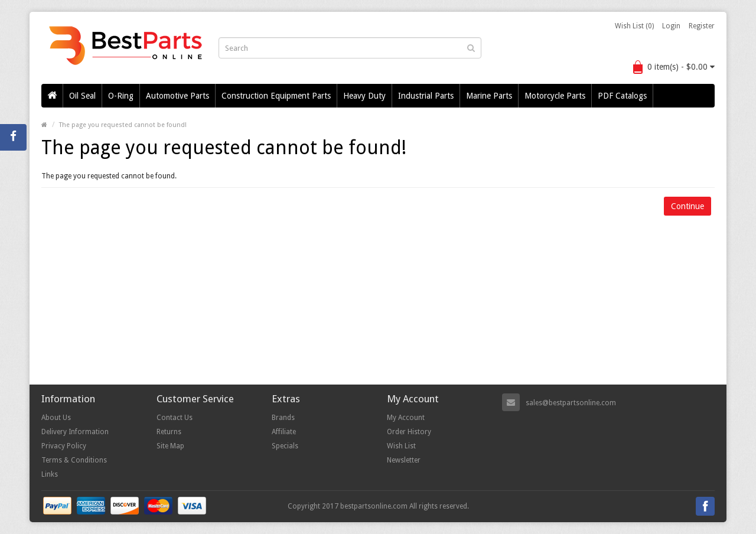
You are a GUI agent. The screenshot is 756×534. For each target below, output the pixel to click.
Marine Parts (489, 96)
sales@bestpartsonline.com (571, 403)
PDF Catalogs (622, 96)
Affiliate (284, 432)
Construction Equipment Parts (276, 96)
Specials (285, 446)
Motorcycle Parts (555, 96)
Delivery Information (75, 432)
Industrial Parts (426, 96)
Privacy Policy (64, 446)
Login (671, 26)
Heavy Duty (364, 96)
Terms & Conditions (74, 460)
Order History (409, 432)
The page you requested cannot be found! (123, 125)
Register (702, 26)
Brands (283, 418)
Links (50, 474)
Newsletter (404, 460)
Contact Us (175, 418)
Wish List (401, 446)
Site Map (170, 446)
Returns (169, 432)
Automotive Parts (177, 96)
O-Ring (121, 96)
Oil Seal (82, 96)
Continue (687, 206)
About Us (56, 418)
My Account (406, 418)
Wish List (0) (634, 26)
